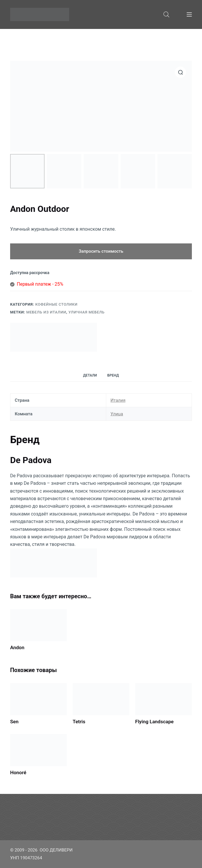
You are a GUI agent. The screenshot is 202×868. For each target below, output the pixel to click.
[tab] (90, 375)
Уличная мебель (87, 312)
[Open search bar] (166, 14)
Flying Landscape (154, 722)
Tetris (79, 722)
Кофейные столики (56, 304)
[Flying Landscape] (164, 699)
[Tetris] (101, 699)
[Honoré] (38, 750)
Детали (90, 375)
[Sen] (38, 699)
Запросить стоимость (101, 251)
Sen (14, 722)
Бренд (113, 375)
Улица (117, 414)
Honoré (18, 772)
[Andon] (38, 625)
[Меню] (189, 14)
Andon (17, 647)
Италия (118, 400)
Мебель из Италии (46, 312)
